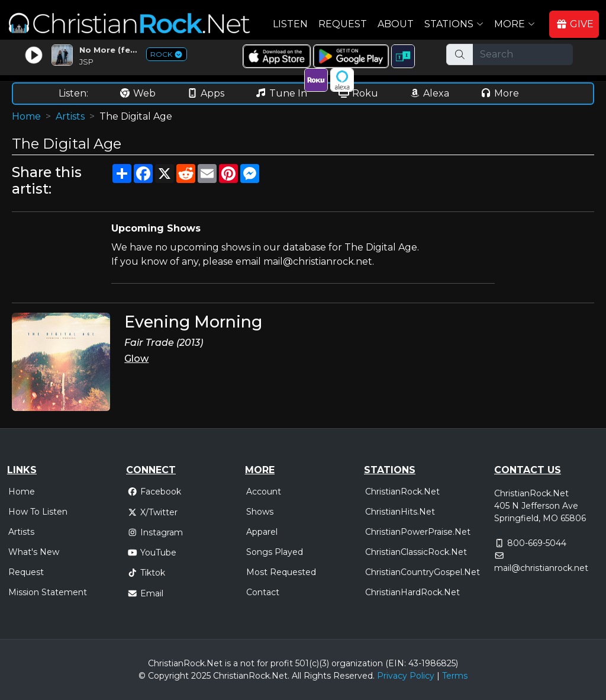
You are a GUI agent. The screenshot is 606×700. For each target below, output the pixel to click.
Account (264, 492)
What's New (34, 552)
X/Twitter (152, 512)
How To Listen (38, 512)
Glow (136, 359)
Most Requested (281, 572)
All (296, 676)
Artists (70, 116)
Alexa (429, 93)
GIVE (575, 24)
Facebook (154, 492)
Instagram (155, 532)
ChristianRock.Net (402, 492)
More (499, 93)
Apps (205, 93)
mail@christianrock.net (541, 568)
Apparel (262, 532)
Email (145, 593)
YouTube (152, 553)
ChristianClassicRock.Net (416, 552)
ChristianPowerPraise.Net (418, 532)
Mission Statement (48, 592)
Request (343, 24)
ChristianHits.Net (400, 512)
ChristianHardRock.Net (412, 592)
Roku (358, 93)
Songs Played (275, 552)
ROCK (167, 54)
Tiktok (146, 573)
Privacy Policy (406, 676)
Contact (263, 592)
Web (137, 93)
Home (26, 116)
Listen (290, 24)
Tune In (281, 93)
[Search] (523, 54)
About (396, 24)
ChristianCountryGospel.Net (423, 572)
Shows (260, 512)
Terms (455, 676)
